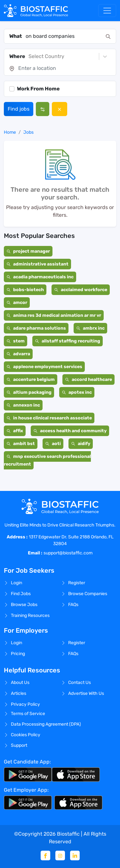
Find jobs (19, 109)
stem (16, 341)
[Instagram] (60, 855)
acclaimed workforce (81, 290)
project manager (28, 251)
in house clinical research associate (49, 418)
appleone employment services (44, 367)
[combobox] (64, 36)
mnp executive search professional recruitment (47, 460)
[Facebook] (45, 855)
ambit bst (21, 444)
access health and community (70, 431)
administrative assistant (37, 264)
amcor (17, 303)
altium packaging (29, 392)
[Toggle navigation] (107, 11)
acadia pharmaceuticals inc (40, 277)
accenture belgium (31, 379)
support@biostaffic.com (68, 553)
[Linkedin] (75, 855)
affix (15, 431)
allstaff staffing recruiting (68, 341)
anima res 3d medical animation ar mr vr (54, 315)
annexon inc (23, 405)
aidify (81, 444)
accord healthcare (88, 379)
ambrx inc (90, 328)
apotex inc (77, 392)
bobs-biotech (25, 290)
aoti (53, 444)
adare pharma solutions (36, 328)
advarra (18, 354)
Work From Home (38, 89)
